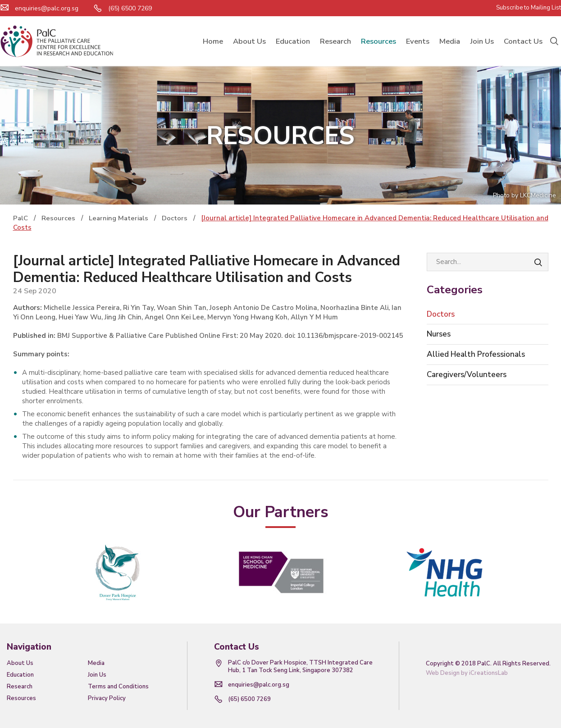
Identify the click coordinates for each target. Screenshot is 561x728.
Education (20, 675)
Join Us (97, 675)
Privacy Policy (107, 698)
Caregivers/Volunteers (467, 375)
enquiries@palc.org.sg (47, 8)
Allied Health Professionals (476, 354)
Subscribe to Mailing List (529, 8)
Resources (21, 698)
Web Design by (467, 673)
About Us (20, 663)
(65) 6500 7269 (249, 699)
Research (20, 687)
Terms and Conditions (118, 687)
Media (96, 663)
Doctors (441, 314)
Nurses (439, 334)
